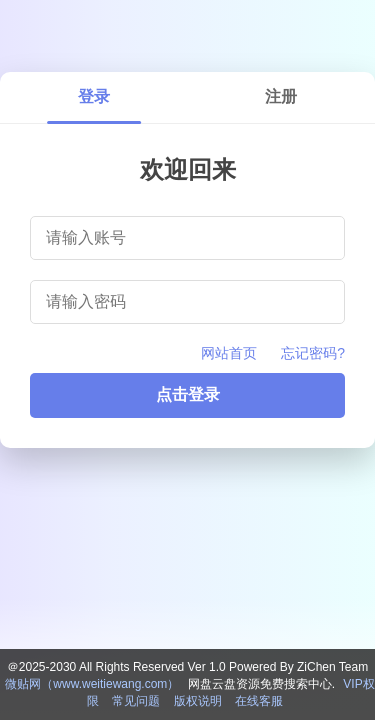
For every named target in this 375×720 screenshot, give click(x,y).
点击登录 (188, 394)
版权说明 (198, 701)
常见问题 (136, 701)
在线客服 (259, 701)
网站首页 (229, 353)
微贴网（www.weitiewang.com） (92, 684)
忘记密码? (313, 353)
